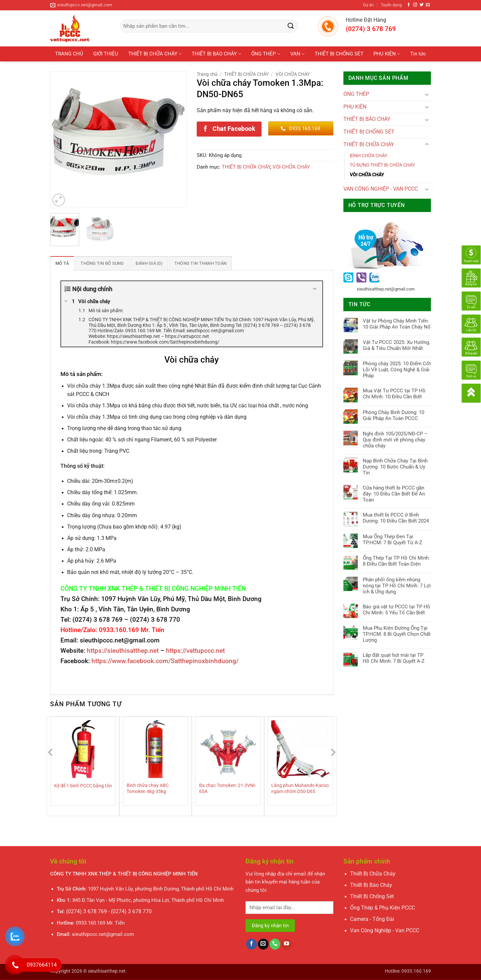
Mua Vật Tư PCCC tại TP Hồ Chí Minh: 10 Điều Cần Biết (394, 394)
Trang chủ (207, 74)
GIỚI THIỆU (106, 54)
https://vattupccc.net (195, 651)
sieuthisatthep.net (107, 971)
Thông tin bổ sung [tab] (100, 263)
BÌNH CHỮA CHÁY (368, 156)
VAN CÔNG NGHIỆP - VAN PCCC (381, 189)
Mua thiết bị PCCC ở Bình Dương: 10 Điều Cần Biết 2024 (396, 518)
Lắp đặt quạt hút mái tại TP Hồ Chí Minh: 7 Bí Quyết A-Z (394, 658)
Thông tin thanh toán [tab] (194, 263)
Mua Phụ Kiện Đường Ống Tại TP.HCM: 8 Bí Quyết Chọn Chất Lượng (397, 634)
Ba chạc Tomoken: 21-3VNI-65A (228, 788)
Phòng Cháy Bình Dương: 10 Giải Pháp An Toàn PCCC (393, 415)
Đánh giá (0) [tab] (144, 263)
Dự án (368, 5)
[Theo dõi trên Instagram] (415, 5)
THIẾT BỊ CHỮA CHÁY (155, 54)
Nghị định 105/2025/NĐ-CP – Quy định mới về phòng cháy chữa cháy (395, 440)
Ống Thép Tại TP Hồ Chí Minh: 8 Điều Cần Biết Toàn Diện (396, 561)
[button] (59, 200)
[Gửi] (291, 26)
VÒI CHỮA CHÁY (293, 74)
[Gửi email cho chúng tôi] (428, 5)
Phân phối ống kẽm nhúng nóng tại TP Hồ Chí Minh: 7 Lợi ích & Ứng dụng (397, 586)
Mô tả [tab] (62, 263)
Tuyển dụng (391, 5)
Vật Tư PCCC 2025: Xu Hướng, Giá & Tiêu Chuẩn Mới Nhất (396, 345)
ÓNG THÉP (356, 94)
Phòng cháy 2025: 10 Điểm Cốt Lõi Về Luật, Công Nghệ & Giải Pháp (397, 370)
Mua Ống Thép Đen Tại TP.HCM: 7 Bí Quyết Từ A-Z (392, 540)
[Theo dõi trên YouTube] (287, 944)
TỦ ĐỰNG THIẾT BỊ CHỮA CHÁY (382, 165)
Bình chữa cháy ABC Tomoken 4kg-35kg (148, 788)
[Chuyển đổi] (427, 94)
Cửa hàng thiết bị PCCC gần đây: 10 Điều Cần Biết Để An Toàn (394, 494)
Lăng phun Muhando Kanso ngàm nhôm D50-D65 (300, 788)
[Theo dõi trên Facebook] (409, 5)
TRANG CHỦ (69, 54)
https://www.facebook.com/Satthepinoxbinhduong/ (165, 661)
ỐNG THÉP (266, 54)
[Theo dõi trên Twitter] (422, 5)
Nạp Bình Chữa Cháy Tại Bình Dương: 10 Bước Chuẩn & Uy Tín (395, 467)
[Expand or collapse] (315, 289)
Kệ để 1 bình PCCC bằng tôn (83, 785)
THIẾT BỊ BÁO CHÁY (216, 54)
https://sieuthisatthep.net (123, 651)
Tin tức (418, 54)
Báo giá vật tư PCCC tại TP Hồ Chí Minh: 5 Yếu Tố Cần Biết (396, 610)
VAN (297, 54)
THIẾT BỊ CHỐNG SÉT (339, 54)
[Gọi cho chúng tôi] (275, 944)
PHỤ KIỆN (387, 54)
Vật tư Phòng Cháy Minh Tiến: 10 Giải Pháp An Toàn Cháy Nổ (397, 324)
